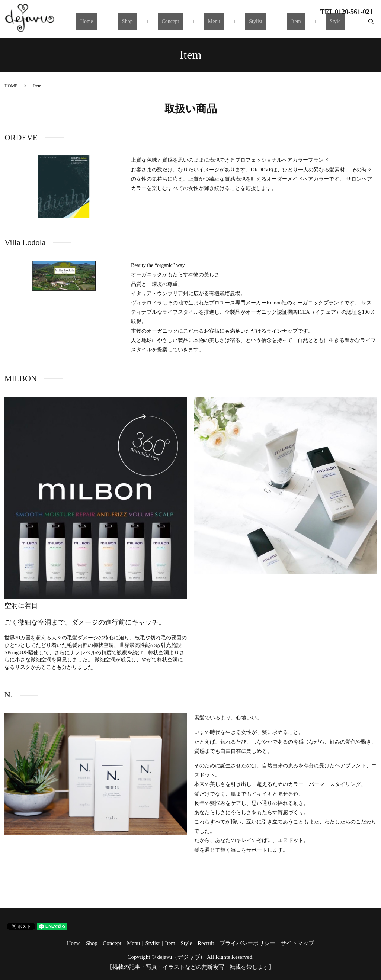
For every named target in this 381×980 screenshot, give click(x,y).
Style (339, 25)
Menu (242, 25)
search (371, 25)
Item (308, 25)
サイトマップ (297, 943)
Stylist (276, 25)
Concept (207, 25)
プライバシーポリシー (247, 943)
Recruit (206, 943)
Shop (172, 25)
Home (139, 25)
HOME (11, 86)
